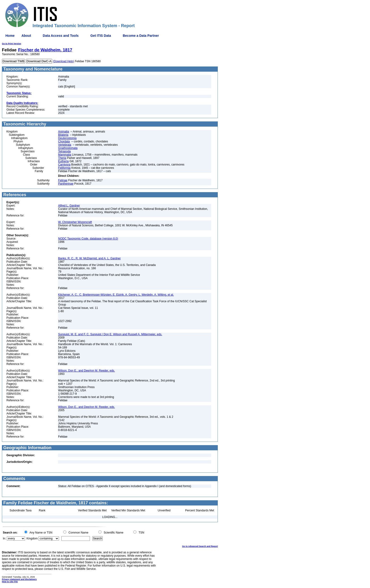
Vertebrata (65, 145)
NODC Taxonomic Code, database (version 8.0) (88, 239)
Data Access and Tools (61, 36)
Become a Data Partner (141, 36)
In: (4, 538)
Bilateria (63, 135)
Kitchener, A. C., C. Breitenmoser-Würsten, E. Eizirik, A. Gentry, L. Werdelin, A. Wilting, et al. (116, 295)
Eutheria (63, 161)
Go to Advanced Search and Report (200, 546)
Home (10, 36)
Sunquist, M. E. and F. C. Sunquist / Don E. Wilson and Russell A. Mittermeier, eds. (110, 334)
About (26, 36)
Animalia (63, 132)
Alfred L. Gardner (69, 206)
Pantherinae (66, 184)
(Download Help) (63, 61)
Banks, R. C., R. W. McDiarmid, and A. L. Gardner (89, 258)
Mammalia (65, 155)
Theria (62, 158)
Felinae (63, 180)
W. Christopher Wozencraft (75, 222)
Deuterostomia (67, 138)
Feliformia (64, 168)
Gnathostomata (68, 148)
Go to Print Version (12, 44)
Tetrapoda (64, 151)
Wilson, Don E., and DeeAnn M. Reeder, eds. (86, 371)
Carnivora (64, 165)
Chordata (64, 141)
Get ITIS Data (101, 36)
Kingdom (32, 538)
